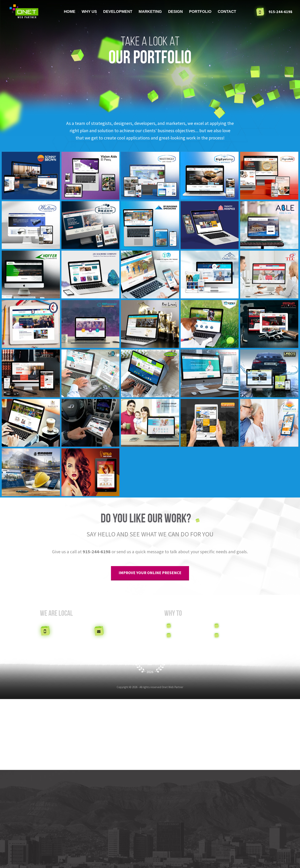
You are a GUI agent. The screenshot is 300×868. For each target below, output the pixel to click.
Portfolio (200, 11)
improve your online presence (150, 573)
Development (118, 11)
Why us (89, 11)
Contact (227, 11)
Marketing (150, 11)
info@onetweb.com (124, 631)
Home (70, 11)
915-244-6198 (97, 552)
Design (176, 11)
